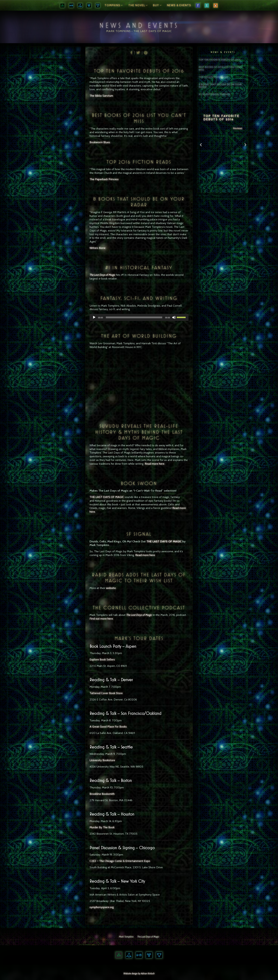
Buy (158, 5)
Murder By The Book (102, 827)
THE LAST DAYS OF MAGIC (107, 497)
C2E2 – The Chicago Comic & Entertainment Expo (120, 861)
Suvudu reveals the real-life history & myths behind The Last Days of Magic (139, 432)
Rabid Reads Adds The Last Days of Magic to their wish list (139, 578)
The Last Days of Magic (139, 615)
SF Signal (139, 534)
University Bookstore (102, 760)
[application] (139, 317)
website (111, 588)
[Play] (94, 317)
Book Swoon (139, 483)
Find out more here (101, 619)
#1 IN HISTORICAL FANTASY (139, 268)
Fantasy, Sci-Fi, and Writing (139, 298)
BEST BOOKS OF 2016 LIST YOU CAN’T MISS (139, 118)
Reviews (238, 128)
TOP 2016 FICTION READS (139, 162)
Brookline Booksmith (102, 794)
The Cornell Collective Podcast (139, 608)
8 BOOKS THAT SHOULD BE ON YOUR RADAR (139, 202)
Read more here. (155, 464)
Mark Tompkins (126, 937)
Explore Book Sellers (102, 659)
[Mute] (174, 317)
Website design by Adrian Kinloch (139, 973)
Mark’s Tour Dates (139, 638)
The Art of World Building (139, 336)
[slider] (134, 317)
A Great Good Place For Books (108, 727)
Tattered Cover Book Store (106, 693)
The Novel (138, 5)
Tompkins (114, 5)
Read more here (145, 555)
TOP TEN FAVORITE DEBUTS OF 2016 (139, 71)
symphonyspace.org (102, 907)
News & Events (179, 5)
